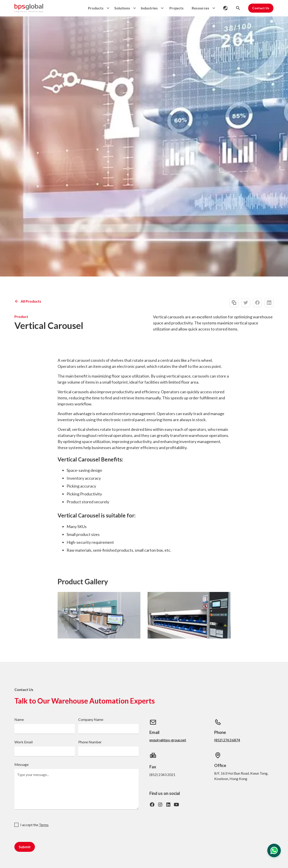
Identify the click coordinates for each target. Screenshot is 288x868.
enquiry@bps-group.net (168, 740)
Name (19, 719)
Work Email (24, 742)
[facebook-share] (257, 303)
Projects (177, 8)
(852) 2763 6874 (227, 740)
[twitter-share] (246, 303)
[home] (29, 8)
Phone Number (90, 742)
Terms (44, 825)
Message (21, 764)
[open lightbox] (99, 615)
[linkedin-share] (269, 303)
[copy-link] (234, 303)
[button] (98, 8)
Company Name (91, 719)
